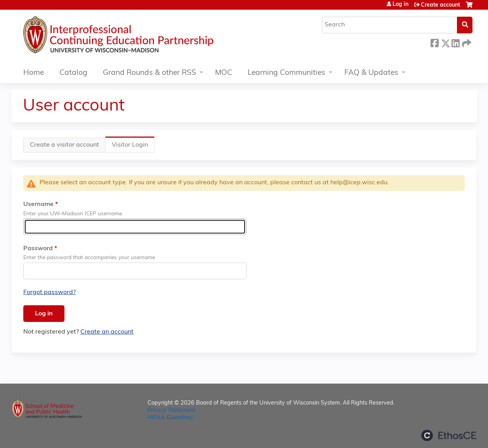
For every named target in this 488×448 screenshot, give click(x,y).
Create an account (107, 332)
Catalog (73, 73)
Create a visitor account (64, 145)
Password (38, 249)
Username (38, 204)
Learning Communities (287, 73)
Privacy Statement (171, 411)
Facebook (434, 42)
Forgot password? (49, 292)
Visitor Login (133, 147)
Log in (400, 5)
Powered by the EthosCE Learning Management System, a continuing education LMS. (449, 435)
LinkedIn (455, 42)
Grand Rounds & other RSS (149, 73)
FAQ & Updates (371, 73)
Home (34, 73)
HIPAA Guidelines (170, 418)
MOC (224, 73)
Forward (466, 42)
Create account (440, 5)
